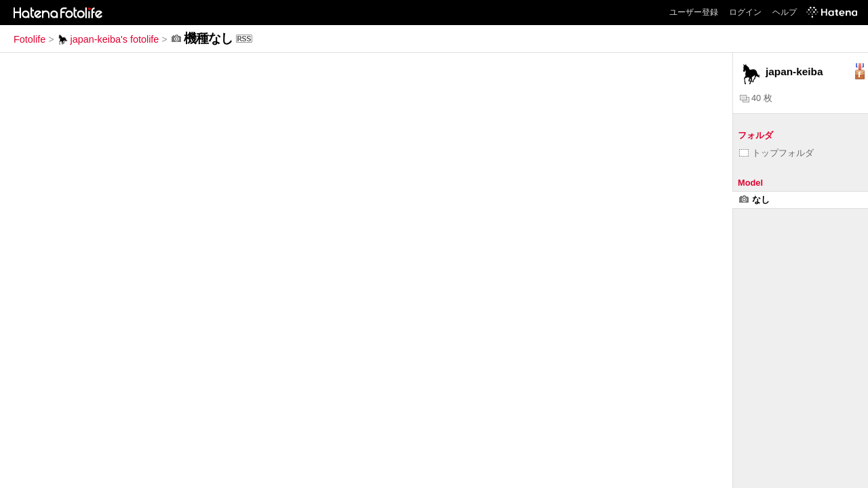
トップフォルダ (776, 153)
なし (754, 200)
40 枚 (756, 98)
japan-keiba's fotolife (108, 39)
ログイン (745, 12)
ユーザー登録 (694, 12)
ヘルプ (785, 12)
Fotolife (29, 39)
